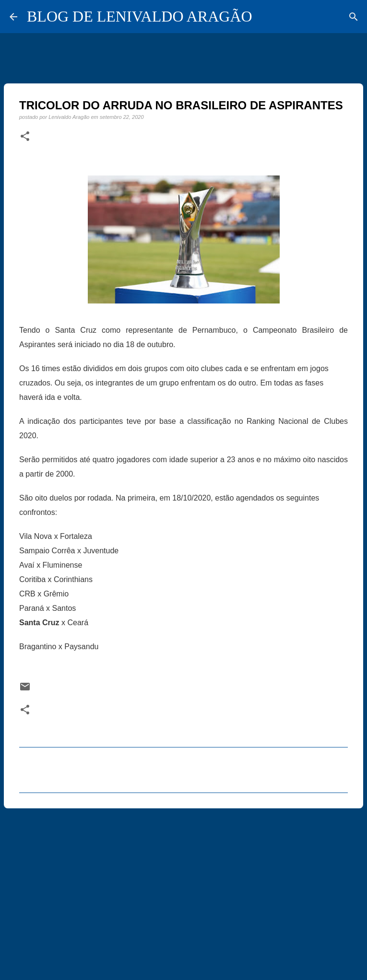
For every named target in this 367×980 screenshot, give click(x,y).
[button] (25, 137)
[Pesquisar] (354, 17)
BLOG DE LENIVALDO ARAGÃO (140, 16)
